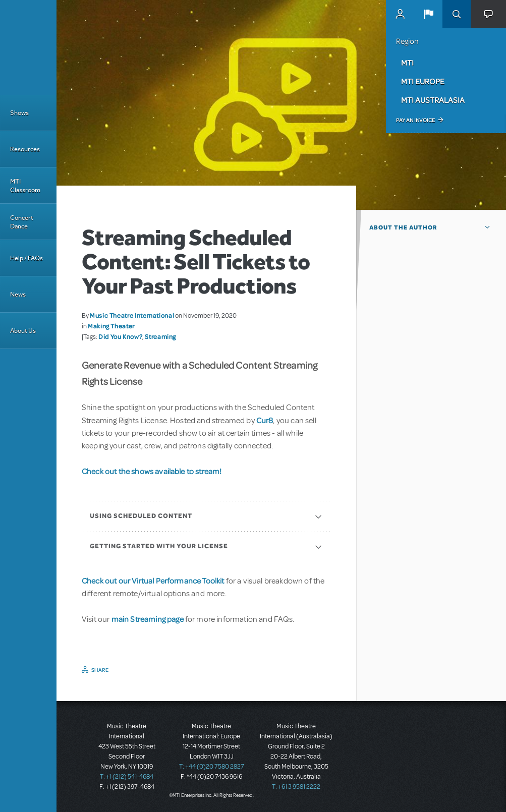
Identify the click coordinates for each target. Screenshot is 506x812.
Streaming (160, 336)
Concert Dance (22, 222)
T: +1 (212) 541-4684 (127, 777)
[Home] (28, 47)
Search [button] (457, 14)
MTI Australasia (433, 100)
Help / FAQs (26, 258)
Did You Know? (120, 336)
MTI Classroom (25, 186)
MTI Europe (423, 81)
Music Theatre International (132, 315)
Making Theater (111, 326)
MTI (407, 63)
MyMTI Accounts (400, 14)
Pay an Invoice (415, 120)
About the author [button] (403, 227)
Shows (19, 113)
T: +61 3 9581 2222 (296, 787)
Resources (25, 149)
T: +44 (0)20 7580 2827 (212, 767)
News (18, 294)
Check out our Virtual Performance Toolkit (153, 581)
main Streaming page (148, 619)
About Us (23, 331)
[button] (428, 14)
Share (100, 670)
